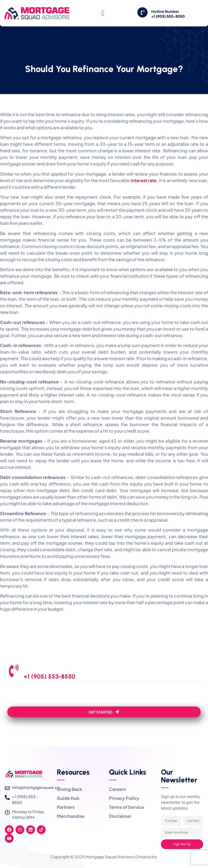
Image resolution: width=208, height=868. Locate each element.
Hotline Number (165, 11)
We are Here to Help (50, 669)
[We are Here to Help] (15, 672)
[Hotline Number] (142, 12)
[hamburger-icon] (103, 13)
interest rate (144, 180)
